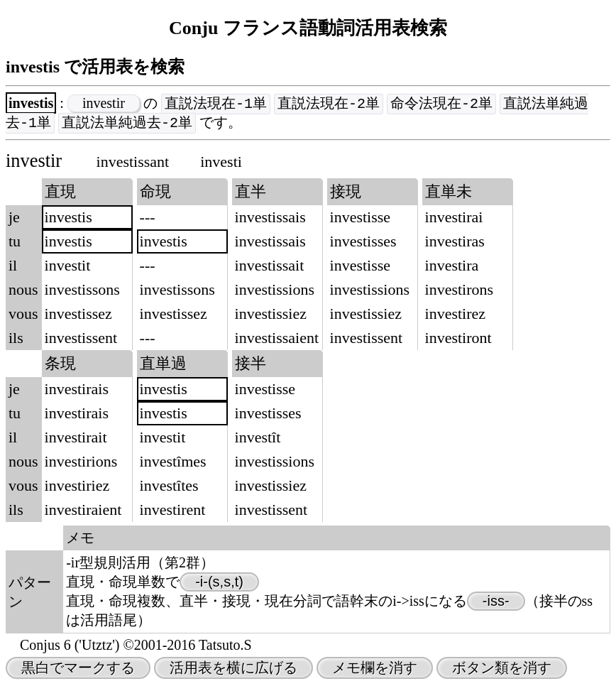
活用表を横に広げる (233, 669)
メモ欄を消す (375, 669)
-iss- (496, 602)
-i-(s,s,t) (219, 583)
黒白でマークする (78, 669)
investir (104, 104)
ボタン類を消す (502, 669)
